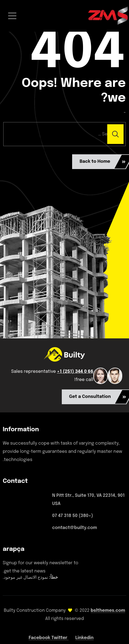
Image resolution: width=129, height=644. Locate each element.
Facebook (40, 638)
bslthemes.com (108, 611)
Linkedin (85, 638)
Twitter (60, 638)
